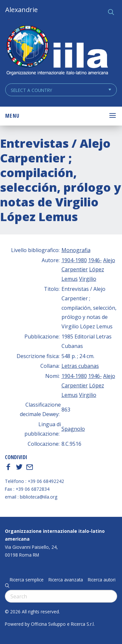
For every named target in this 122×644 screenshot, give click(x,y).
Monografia (76, 250)
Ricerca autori (102, 580)
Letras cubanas (80, 366)
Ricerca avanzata (66, 580)
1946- (95, 260)
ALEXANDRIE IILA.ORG (57, 51)
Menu (12, 116)
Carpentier (75, 269)
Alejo (109, 260)
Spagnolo (73, 429)
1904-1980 (74, 260)
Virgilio (88, 279)
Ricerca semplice (27, 580)
